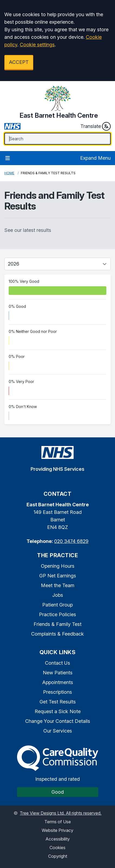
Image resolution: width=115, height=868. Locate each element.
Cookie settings (37, 45)
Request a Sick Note (58, 711)
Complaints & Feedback (57, 634)
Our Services (58, 731)
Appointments (58, 682)
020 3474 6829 (71, 541)
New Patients (58, 673)
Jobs (58, 595)
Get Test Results (58, 702)
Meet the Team (58, 585)
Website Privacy (57, 830)
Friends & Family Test (57, 624)
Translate (96, 126)
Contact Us (57, 663)
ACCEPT (19, 62)
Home (9, 173)
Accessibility (58, 839)
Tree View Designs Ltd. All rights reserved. (61, 813)
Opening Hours (58, 566)
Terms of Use (58, 822)
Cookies (57, 848)
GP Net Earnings (58, 576)
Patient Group (57, 605)
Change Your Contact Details (58, 721)
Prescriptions (57, 692)
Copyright (58, 856)
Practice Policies (57, 614)
